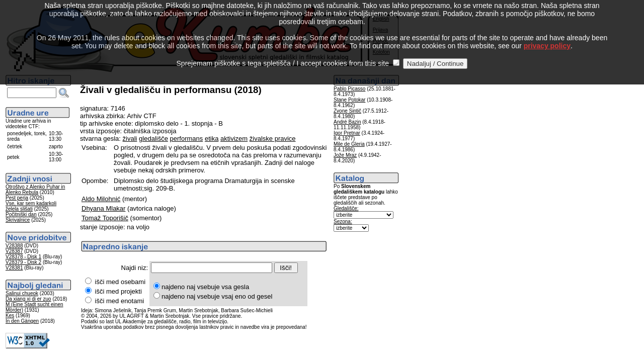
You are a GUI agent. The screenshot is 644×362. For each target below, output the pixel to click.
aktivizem (234, 139)
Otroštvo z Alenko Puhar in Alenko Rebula (35, 190)
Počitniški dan (21, 214)
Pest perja (17, 198)
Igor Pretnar (347, 133)
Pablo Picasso (349, 89)
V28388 (14, 246)
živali (130, 139)
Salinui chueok (22, 293)
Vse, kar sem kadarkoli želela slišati (31, 206)
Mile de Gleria (349, 144)
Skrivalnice (18, 220)
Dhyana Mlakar (103, 208)
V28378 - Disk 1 (23, 257)
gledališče (153, 139)
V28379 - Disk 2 (23, 262)
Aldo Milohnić (101, 199)
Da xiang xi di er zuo (28, 299)
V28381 (14, 268)
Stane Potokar (349, 100)
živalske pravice (273, 139)
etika (212, 139)
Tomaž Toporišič (105, 218)
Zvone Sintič (347, 111)
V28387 (14, 251)
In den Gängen (22, 321)
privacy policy (547, 35)
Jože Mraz (345, 155)
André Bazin (347, 122)
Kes (10, 315)
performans (187, 139)
